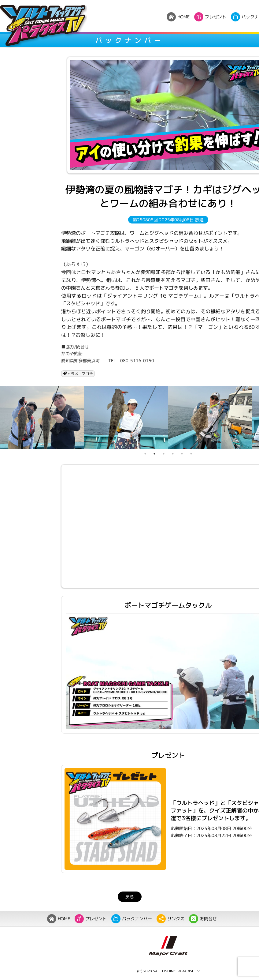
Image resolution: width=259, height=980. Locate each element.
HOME (58, 919)
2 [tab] (154, 454)
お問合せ (203, 919)
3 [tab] (164, 454)
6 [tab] (191, 454)
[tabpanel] (42, 418)
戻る (130, 897)
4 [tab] (173, 454)
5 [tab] (182, 454)
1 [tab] (145, 454)
